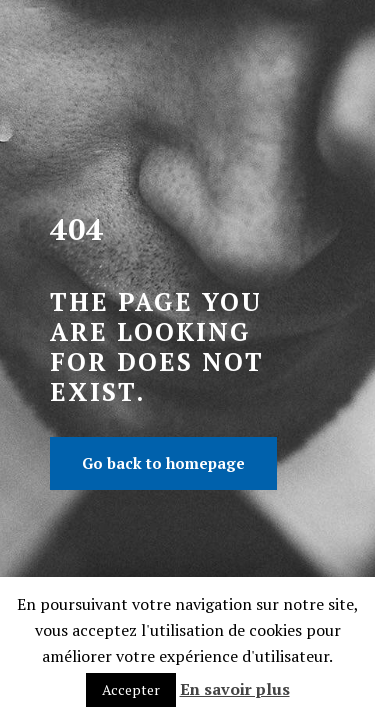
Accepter (131, 689)
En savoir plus (235, 689)
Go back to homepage (163, 463)
